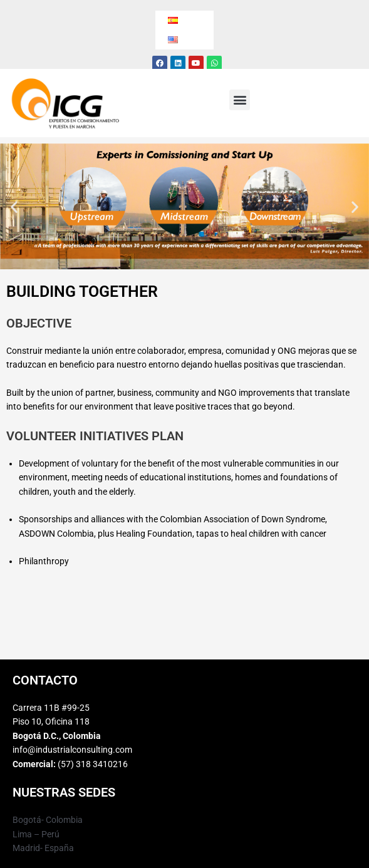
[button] (240, 100)
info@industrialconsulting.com (72, 750)
